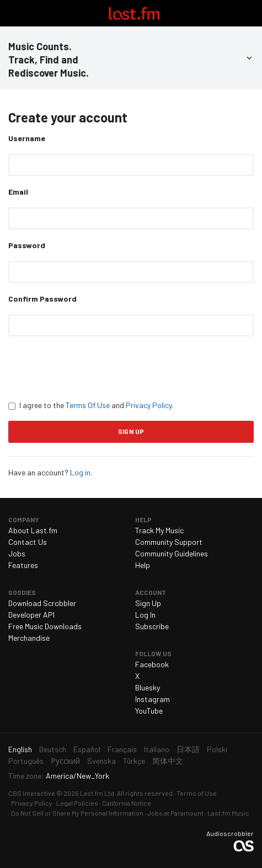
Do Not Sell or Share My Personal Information (77, 813)
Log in (80, 472)
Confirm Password (42, 299)
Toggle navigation (13, 13)
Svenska (101, 761)
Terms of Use (197, 793)
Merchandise (29, 638)
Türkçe (134, 761)
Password (27, 245)
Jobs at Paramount (175, 813)
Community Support (169, 542)
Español (87, 749)
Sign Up (148, 603)
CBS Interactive (32, 793)
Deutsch (53, 749)
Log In (145, 615)
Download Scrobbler (42, 603)
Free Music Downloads (45, 626)
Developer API (31, 615)
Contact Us (28, 542)
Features (23, 565)
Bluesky (148, 687)
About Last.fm (33, 530)
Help (143, 565)
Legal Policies (77, 803)
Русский (65, 761)
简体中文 (168, 761)
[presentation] (92, 368)
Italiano (157, 749)
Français (122, 749)
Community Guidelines (172, 553)
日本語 (188, 749)
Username (27, 138)
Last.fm (134, 13)
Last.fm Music (228, 813)
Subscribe (152, 626)
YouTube (149, 711)
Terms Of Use (88, 405)
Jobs (17, 553)
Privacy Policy (149, 405)
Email (18, 192)
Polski (217, 749)
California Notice (127, 803)
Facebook (152, 664)
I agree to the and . (91, 405)
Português (26, 761)
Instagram (153, 699)
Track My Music (159, 530)
